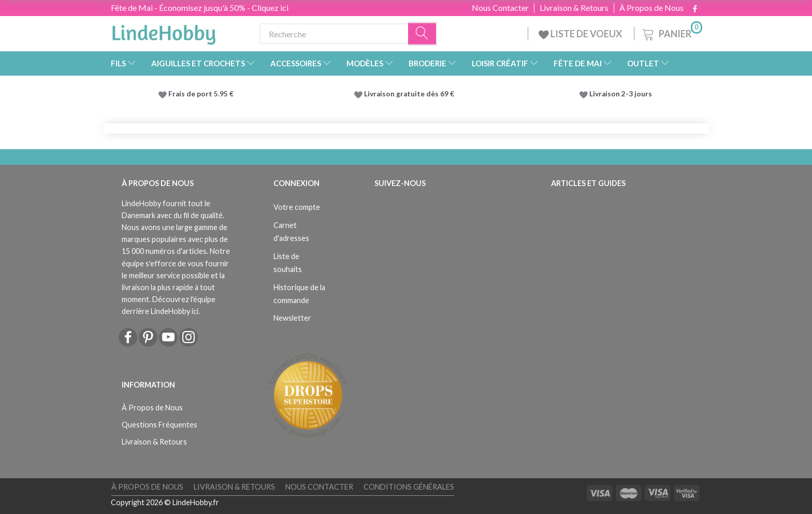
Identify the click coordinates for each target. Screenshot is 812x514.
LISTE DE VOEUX (581, 34)
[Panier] (671, 32)
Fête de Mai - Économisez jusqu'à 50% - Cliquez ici (200, 8)
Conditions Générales (409, 487)
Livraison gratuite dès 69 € (411, 94)
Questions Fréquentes (160, 425)
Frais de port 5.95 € (201, 94)
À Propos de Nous (651, 8)
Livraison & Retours (574, 8)
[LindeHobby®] (164, 32)
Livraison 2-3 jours (621, 94)
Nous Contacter (500, 8)
